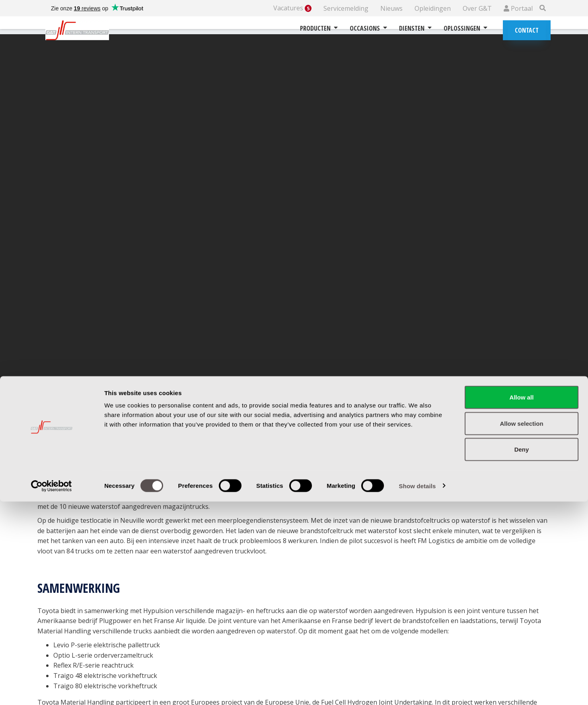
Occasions (368, 28)
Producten (319, 28)
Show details (418, 689)
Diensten (415, 28)
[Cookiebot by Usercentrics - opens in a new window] (52, 689)
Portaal (518, 8)
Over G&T (477, 8)
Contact (527, 30)
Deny (522, 653)
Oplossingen (465, 28)
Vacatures (292, 8)
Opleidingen (433, 8)
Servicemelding (346, 8)
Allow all (522, 601)
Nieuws (391, 8)
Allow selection (521, 627)
